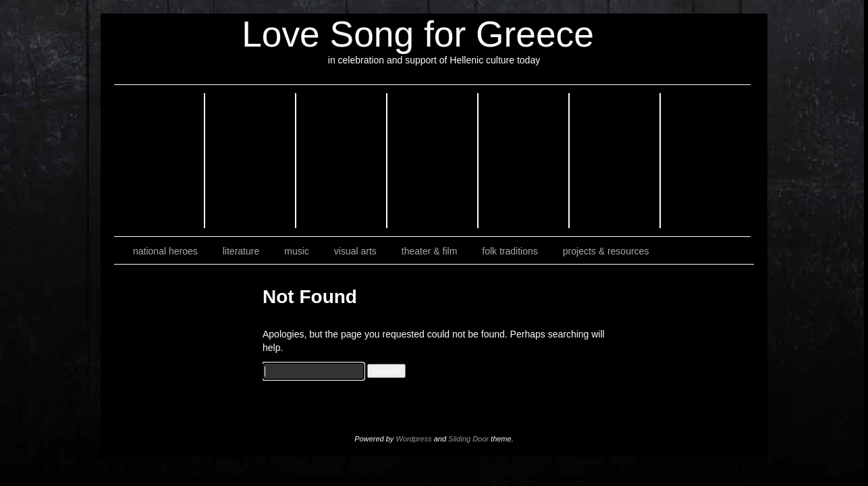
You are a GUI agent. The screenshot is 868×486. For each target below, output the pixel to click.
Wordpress (413, 439)
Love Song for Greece (418, 34)
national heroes (165, 251)
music (297, 251)
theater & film (429, 251)
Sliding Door (468, 439)
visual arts (355, 251)
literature (241, 251)
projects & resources (606, 251)
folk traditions (510, 251)
